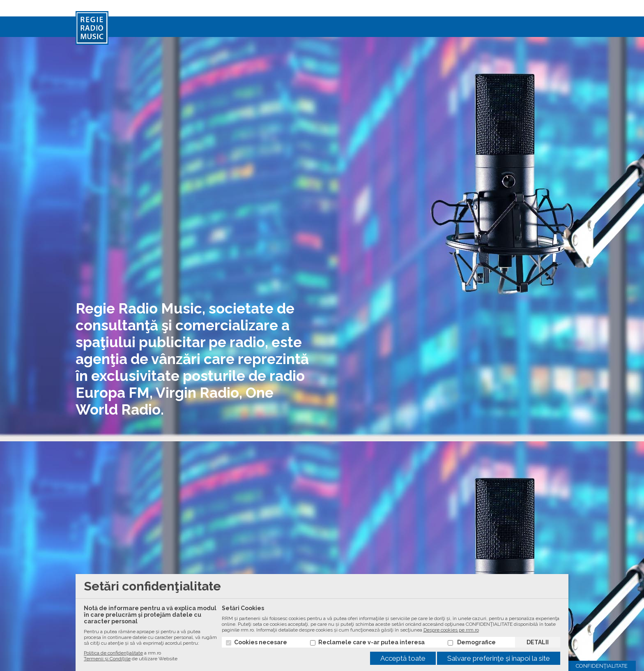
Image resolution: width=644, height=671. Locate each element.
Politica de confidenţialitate (113, 653)
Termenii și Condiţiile (107, 659)
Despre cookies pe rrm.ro (451, 630)
